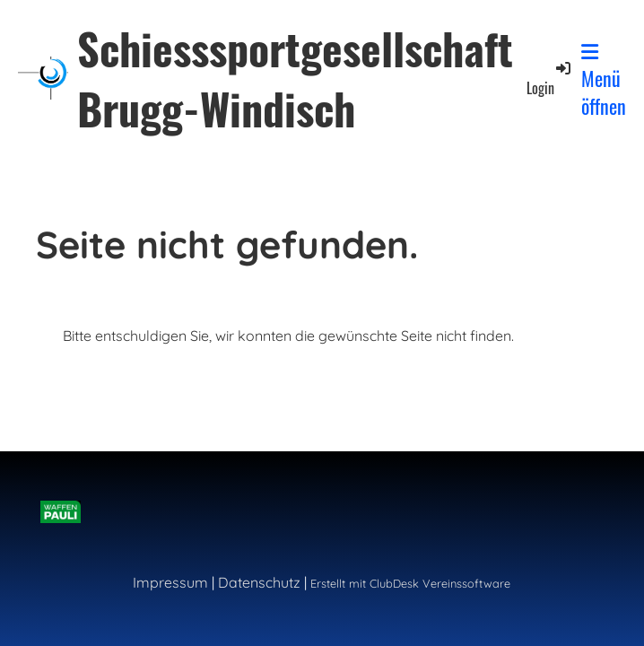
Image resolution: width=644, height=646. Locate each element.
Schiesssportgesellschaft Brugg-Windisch (295, 78)
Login (550, 79)
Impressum (170, 582)
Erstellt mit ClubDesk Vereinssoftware (410, 583)
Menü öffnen (604, 81)
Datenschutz (259, 582)
